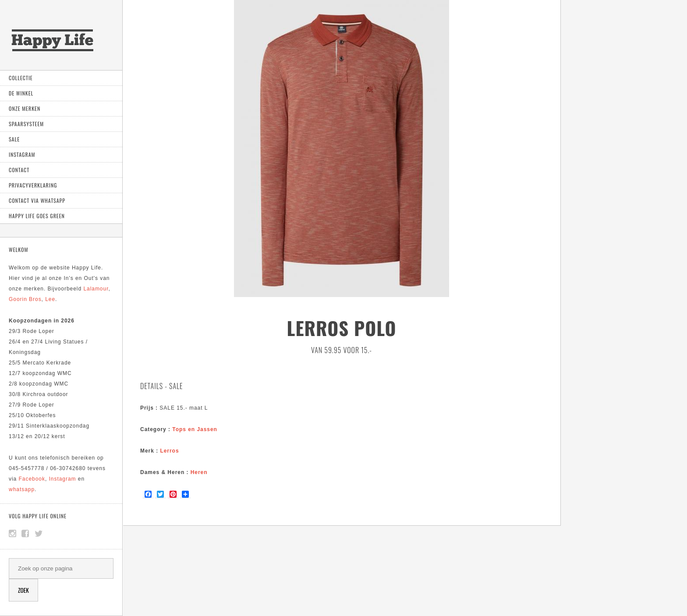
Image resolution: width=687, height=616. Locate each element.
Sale (14, 139)
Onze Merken (25, 108)
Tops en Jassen (195, 429)
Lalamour (96, 289)
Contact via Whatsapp (37, 200)
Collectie (21, 78)
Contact (19, 170)
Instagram (22, 154)
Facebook (32, 479)
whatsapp (22, 489)
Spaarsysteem (26, 124)
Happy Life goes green (37, 216)
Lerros (169, 451)
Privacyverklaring (33, 185)
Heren (199, 472)
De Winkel (21, 93)
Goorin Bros (25, 299)
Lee (50, 299)
